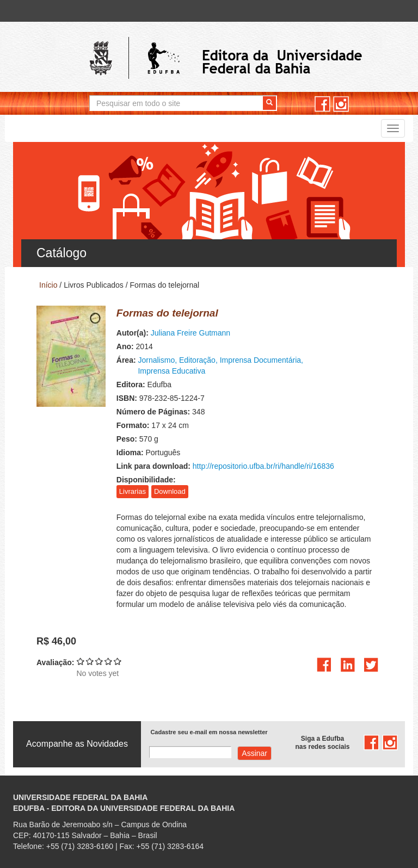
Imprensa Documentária (260, 360)
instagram (341, 104)
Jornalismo (156, 360)
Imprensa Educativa (171, 371)
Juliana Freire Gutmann (190, 333)
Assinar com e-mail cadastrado (254, 753)
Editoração (197, 360)
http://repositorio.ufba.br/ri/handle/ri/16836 (263, 466)
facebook (322, 104)
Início (48, 285)
